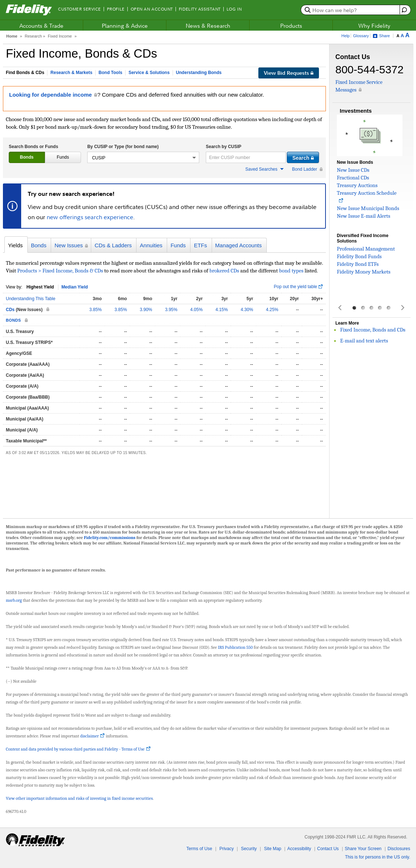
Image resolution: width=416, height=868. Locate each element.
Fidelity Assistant (200, 9)
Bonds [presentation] (27, 157)
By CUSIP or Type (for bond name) (123, 147)
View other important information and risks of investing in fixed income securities (79, 798)
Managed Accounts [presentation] (239, 245)
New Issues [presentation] (69, 245)
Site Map (272, 849)
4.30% (247, 310)
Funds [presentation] (63, 157)
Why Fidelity (374, 26)
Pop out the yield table (295, 287)
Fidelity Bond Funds (359, 256)
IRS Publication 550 (235, 647)
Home (12, 36)
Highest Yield (40, 287)
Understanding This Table (31, 299)
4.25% (272, 310)
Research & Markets (71, 73)
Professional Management (366, 249)
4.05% (196, 310)
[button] (143, 157)
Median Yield (75, 287)
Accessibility (299, 849)
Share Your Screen (363, 849)
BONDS (13, 320)
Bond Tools (110, 73)
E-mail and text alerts (364, 341)
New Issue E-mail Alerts (363, 216)
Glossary (361, 36)
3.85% (96, 310)
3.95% (171, 310)
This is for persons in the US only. (378, 857)
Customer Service (80, 9)
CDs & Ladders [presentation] (113, 245)
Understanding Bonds (199, 73)
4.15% (222, 310)
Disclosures (399, 849)
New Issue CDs (353, 170)
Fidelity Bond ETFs (358, 264)
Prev (340, 307)
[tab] (27, 157)
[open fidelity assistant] (403, 10)
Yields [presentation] (15, 245)
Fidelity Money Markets (364, 272)
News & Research (208, 26)
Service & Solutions (149, 73)
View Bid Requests (289, 73)
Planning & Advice (125, 26)
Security (249, 849)
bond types (291, 271)
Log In (234, 9)
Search (224, 147)
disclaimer (90, 736)
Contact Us (328, 849)
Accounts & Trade (41, 26)
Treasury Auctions (357, 185)
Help (346, 36)
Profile (116, 9)
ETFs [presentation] (200, 245)
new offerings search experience (90, 217)
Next (402, 307)
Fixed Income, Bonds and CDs (373, 330)
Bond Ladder (305, 169)
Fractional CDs (353, 178)
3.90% (146, 310)
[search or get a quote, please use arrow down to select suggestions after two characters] (351, 10)
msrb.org (14, 600)
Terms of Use (199, 849)
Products (291, 26)
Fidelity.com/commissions (110, 538)
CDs (10, 310)
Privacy (226, 849)
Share (384, 36)
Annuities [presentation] (151, 245)
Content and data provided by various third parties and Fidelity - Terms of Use (75, 749)
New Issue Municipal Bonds (368, 208)
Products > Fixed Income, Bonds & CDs (61, 271)
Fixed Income (60, 36)
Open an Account (152, 9)
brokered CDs (224, 271)
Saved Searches (261, 169)
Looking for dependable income (51, 95)
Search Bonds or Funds (33, 147)
